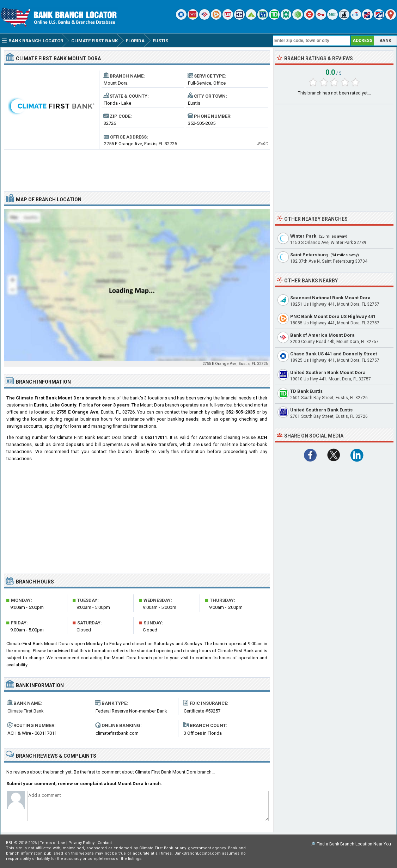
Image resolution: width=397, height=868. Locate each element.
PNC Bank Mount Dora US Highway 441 (333, 316)
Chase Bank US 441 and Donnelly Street (334, 354)
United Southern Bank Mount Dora (328, 372)
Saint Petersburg (309, 255)
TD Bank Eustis (306, 391)
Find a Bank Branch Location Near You (354, 844)
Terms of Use (53, 843)
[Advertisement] (137, 168)
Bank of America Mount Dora (322, 335)
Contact (105, 843)
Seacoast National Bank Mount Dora (330, 298)
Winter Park (303, 236)
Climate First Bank (26, 711)
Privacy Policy (81, 843)
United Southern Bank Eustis (321, 410)
